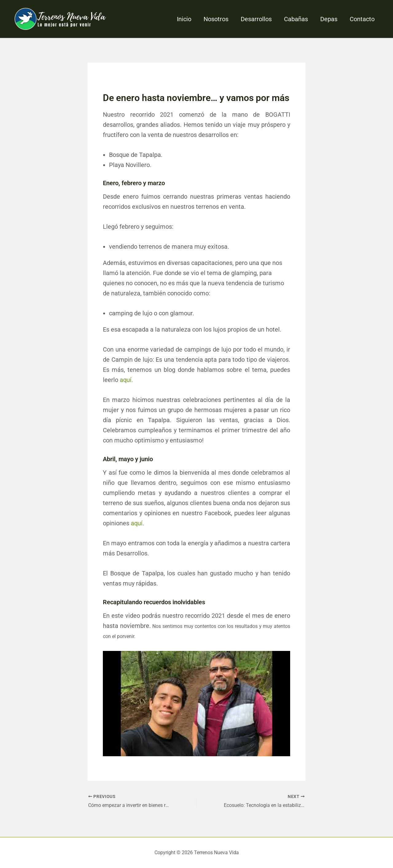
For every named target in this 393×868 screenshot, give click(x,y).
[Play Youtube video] (196, 704)
